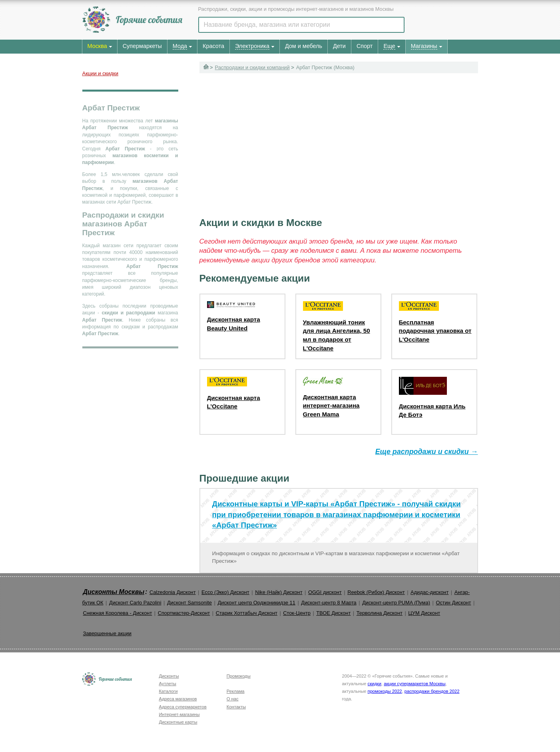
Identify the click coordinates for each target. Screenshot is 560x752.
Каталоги (168, 691)
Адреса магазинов (178, 699)
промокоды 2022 (385, 691)
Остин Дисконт (453, 603)
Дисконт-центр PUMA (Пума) (396, 603)
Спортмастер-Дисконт (184, 613)
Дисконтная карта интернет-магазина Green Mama (331, 406)
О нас (233, 699)
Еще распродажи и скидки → (427, 452)
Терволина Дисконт (380, 613)
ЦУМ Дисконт (424, 613)
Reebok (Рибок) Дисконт (376, 592)
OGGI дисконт (325, 592)
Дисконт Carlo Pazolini (135, 603)
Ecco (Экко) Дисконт (225, 592)
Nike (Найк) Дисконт (279, 592)
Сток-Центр (297, 613)
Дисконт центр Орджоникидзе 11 (256, 603)
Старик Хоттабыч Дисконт (247, 613)
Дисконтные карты (178, 722)
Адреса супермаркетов (183, 707)
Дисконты (169, 676)
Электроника (252, 46)
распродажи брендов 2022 (432, 691)
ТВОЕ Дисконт (333, 613)
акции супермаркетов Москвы (415, 684)
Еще (389, 46)
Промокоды (239, 676)
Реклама (236, 691)
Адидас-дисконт (429, 592)
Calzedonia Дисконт (173, 592)
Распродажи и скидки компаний (252, 67)
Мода (180, 46)
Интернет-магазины (179, 714)
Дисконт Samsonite (189, 603)
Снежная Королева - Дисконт (118, 613)
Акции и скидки (100, 73)
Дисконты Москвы (114, 592)
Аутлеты (168, 684)
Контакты (236, 707)
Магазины (424, 46)
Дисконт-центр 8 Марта (329, 603)
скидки (375, 684)
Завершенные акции (107, 633)
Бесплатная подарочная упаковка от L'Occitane (435, 331)
